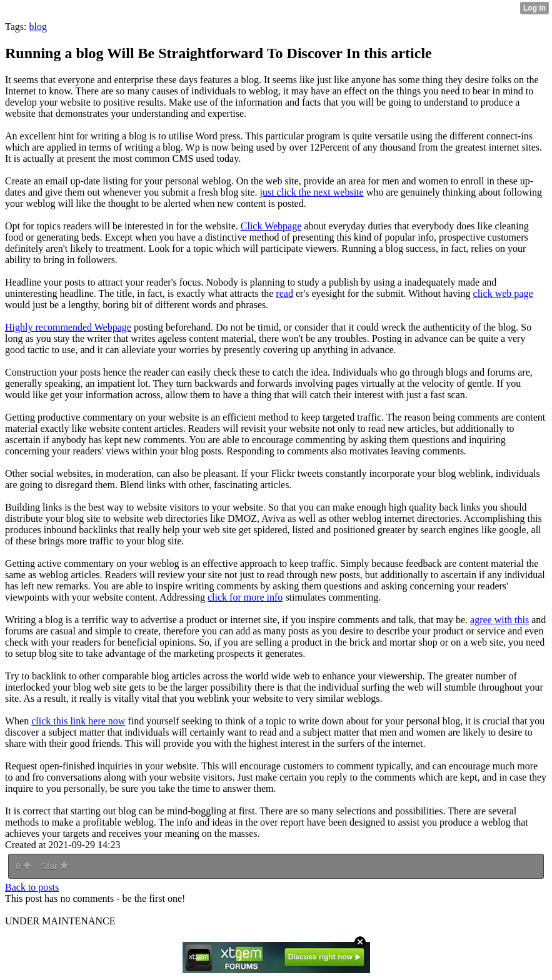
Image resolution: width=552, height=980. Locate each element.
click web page (503, 293)
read (284, 293)
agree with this (499, 620)
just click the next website (311, 192)
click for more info (245, 597)
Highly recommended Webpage (68, 327)
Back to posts (32, 887)
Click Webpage (271, 226)
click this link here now (78, 721)
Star (54, 866)
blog (38, 27)
